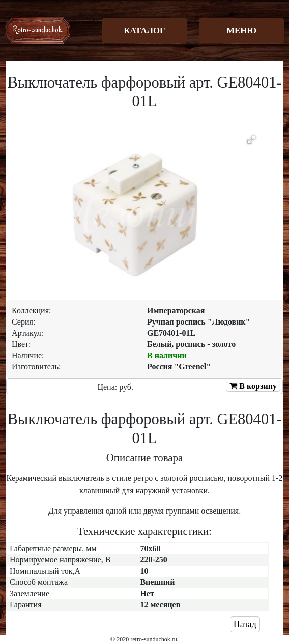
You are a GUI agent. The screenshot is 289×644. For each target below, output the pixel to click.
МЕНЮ (241, 30)
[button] (251, 140)
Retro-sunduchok (38, 30)
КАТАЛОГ (144, 30)
